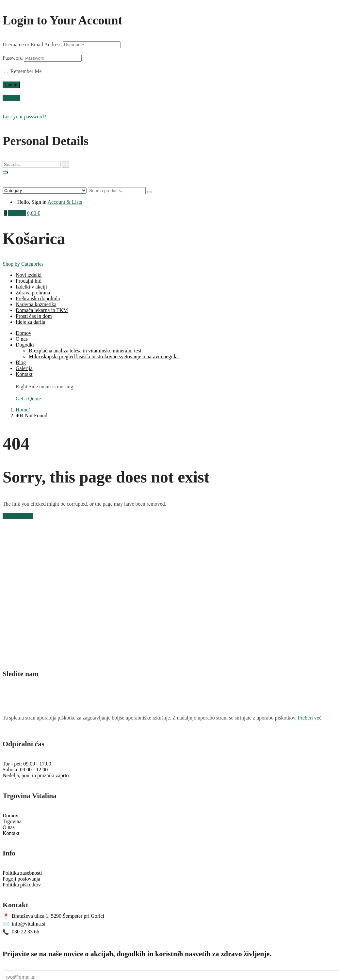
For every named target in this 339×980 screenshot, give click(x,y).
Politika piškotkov (22, 885)
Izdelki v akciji (31, 287)
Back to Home (18, 516)
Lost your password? (24, 117)
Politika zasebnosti (22, 873)
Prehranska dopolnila (38, 298)
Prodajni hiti (29, 281)
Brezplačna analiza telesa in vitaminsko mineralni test (85, 351)
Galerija (24, 368)
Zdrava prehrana (33, 293)
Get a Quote (28, 399)
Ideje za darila (31, 322)
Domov (24, 333)
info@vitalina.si (24, 924)
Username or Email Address (32, 45)
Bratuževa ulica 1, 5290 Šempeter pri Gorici (53, 916)
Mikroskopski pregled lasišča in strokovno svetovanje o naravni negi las (104, 356)
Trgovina (12, 821)
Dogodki (25, 345)
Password (13, 58)
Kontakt (24, 374)
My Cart (17, 213)
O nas (22, 339)
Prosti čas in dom (34, 316)
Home (22, 410)
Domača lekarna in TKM (42, 310)
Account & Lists (65, 202)
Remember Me (23, 71)
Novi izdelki (29, 275)
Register (11, 98)
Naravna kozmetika (36, 304)
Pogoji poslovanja (21, 879)
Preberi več (310, 718)
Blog (21, 362)
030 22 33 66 (21, 932)
